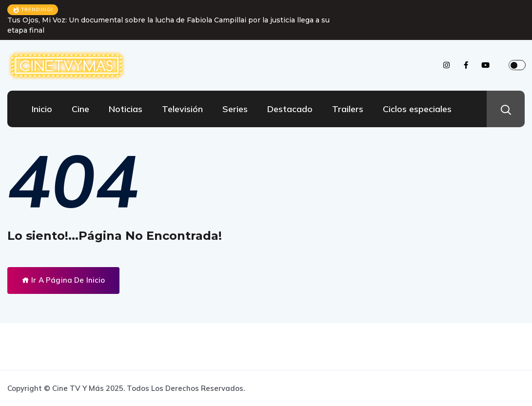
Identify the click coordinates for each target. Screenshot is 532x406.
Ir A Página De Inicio (63, 280)
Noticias (126, 109)
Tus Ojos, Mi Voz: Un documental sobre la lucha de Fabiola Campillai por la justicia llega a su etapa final (168, 25)
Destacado (290, 109)
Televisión (182, 109)
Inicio (42, 109)
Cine (80, 109)
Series (235, 109)
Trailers (348, 109)
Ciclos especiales (417, 109)
